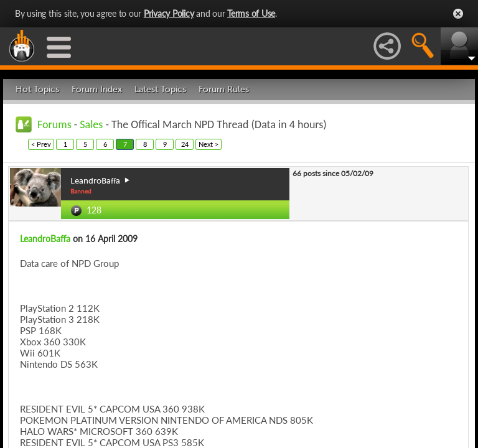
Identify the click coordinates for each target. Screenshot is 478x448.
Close (458, 14)
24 (185, 144)
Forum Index (97, 89)
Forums (54, 124)
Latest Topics (160, 89)
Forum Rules (224, 89)
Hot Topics (37, 89)
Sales (91, 124)
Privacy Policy (169, 13)
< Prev (41, 144)
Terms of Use (251, 13)
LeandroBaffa (45, 239)
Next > (209, 144)
